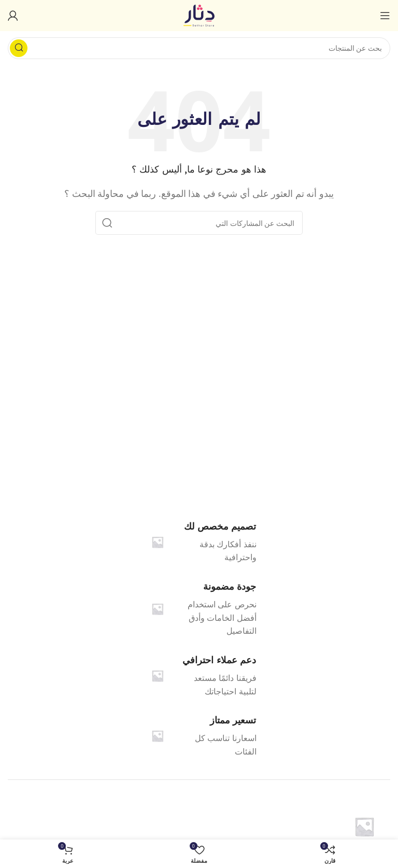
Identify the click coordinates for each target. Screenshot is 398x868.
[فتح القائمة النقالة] (385, 16)
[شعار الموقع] (199, 15)
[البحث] (199, 48)
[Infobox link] (199, 609)
